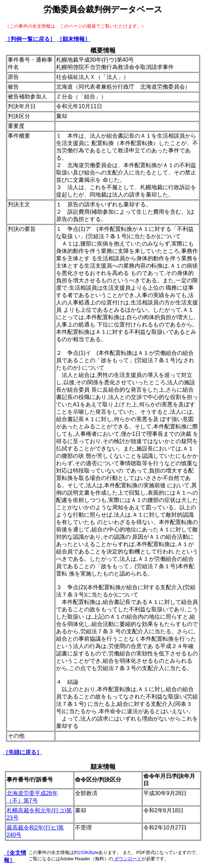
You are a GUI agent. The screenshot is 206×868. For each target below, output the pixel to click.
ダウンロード (128, 859)
